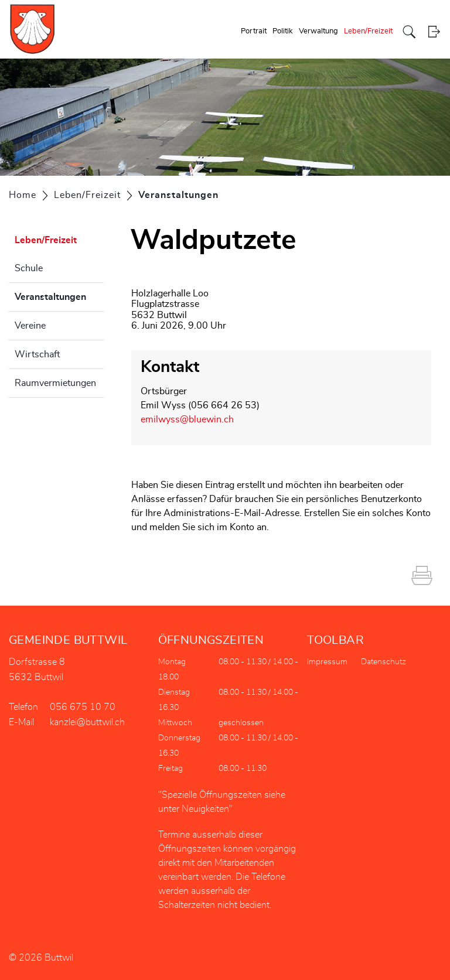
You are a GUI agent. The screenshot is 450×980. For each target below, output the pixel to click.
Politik (283, 31)
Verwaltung (318, 31)
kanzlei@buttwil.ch (87, 722)
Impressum (327, 662)
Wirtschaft (37, 354)
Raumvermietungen (55, 383)
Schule (29, 268)
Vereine (30, 326)
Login (434, 32)
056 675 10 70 (83, 707)
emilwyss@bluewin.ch (187, 419)
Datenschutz (383, 662)
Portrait (254, 31)
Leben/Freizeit (368, 31)
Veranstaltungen (59, 295)
